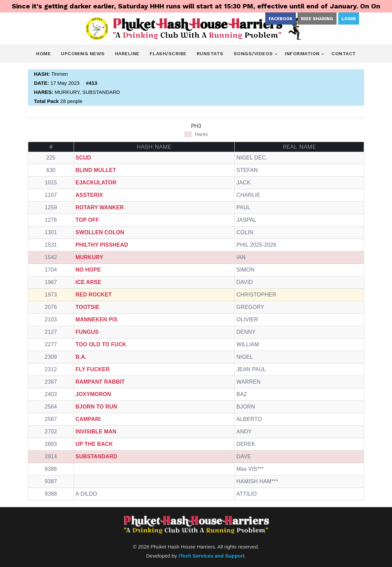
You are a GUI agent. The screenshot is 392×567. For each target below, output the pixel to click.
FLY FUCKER (93, 369)
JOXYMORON (93, 394)
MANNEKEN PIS (97, 320)
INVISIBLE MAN (96, 432)
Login (349, 19)
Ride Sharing (317, 19)
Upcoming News (83, 54)
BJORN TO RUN (96, 407)
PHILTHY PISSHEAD (102, 245)
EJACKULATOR (96, 183)
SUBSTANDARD (97, 456)
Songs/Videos (254, 54)
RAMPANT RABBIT (100, 382)
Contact (344, 54)
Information (303, 54)
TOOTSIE (88, 307)
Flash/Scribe (168, 54)
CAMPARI (88, 419)
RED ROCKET (94, 295)
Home (43, 54)
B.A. (81, 357)
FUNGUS (87, 332)
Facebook (281, 19)
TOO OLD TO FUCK (101, 344)
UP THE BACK (94, 444)
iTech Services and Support (211, 556)
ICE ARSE (89, 282)
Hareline (127, 54)
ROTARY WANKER (100, 207)
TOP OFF (87, 220)
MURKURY (90, 257)
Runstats (210, 54)
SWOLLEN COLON (100, 232)
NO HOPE (88, 270)
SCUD (83, 158)
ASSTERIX (89, 195)
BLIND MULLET (96, 170)
